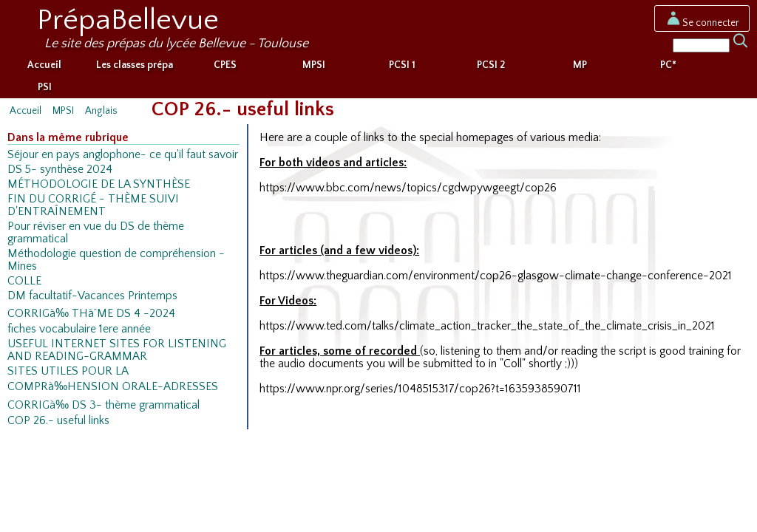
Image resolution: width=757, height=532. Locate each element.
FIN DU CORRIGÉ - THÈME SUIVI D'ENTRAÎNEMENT (93, 205)
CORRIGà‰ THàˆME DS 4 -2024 (91, 314)
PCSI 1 (402, 65)
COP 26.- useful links (58, 421)
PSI (45, 87)
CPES (225, 65)
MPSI (314, 65)
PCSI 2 (491, 65)
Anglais (101, 111)
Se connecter (702, 23)
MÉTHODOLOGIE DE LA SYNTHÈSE (99, 184)
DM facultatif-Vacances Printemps (92, 296)
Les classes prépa (135, 65)
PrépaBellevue (128, 20)
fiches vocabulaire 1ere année (79, 329)
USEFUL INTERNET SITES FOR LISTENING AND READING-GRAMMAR (117, 350)
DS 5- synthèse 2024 (60, 170)
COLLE (24, 281)
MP (580, 65)
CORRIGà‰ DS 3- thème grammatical (103, 405)
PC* (668, 65)
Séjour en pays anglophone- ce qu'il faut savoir (123, 155)
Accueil (44, 65)
